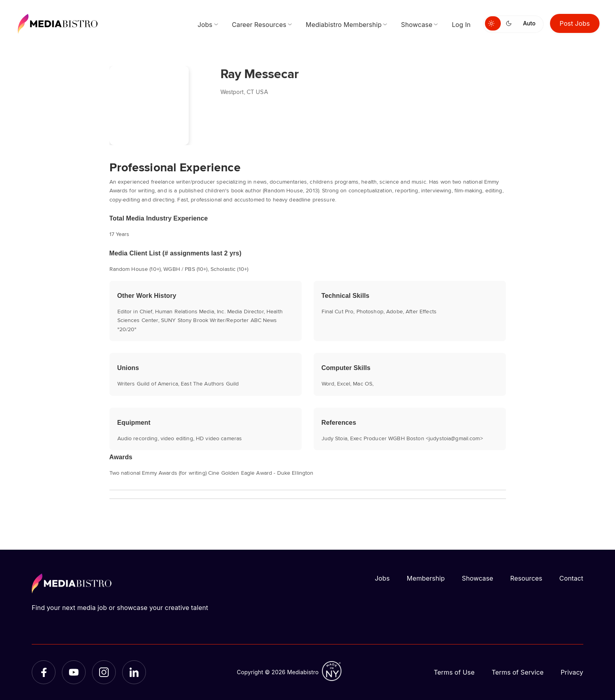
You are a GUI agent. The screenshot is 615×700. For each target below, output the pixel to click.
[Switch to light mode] (493, 23)
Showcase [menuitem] (417, 25)
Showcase (478, 578)
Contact (571, 578)
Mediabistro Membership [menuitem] (344, 25)
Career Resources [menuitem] (259, 25)
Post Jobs (575, 23)
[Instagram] (104, 672)
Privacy (572, 672)
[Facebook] (44, 672)
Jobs (382, 578)
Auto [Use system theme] (529, 23)
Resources (526, 578)
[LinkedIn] (134, 672)
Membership (426, 578)
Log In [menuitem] (461, 25)
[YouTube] (74, 672)
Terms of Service (518, 672)
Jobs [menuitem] (205, 25)
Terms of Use (454, 672)
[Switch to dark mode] (510, 23)
